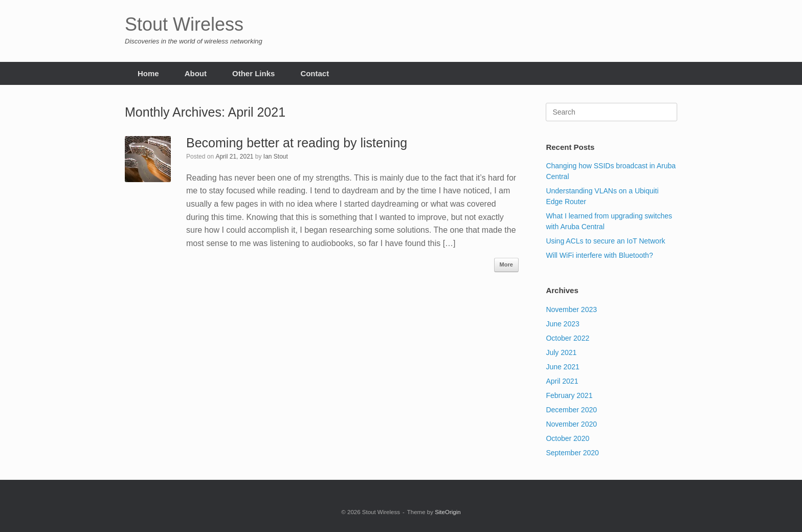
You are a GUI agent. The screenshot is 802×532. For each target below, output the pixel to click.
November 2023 (571, 309)
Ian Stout (276, 157)
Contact (315, 73)
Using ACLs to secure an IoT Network (605, 241)
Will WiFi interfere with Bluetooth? (599, 255)
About (196, 73)
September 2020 (572, 453)
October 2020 (567, 438)
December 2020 (571, 410)
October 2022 (567, 338)
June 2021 (562, 367)
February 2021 (569, 395)
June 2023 (562, 324)
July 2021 (561, 352)
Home (148, 73)
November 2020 (571, 424)
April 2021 (562, 381)
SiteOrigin (448, 512)
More (506, 264)
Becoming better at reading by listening (297, 143)
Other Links (253, 73)
